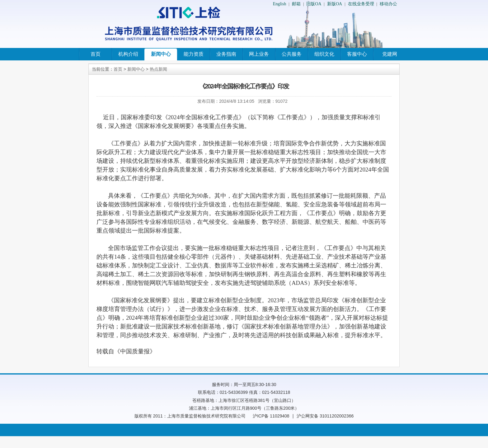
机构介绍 (128, 54)
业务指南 (226, 54)
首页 (96, 54)
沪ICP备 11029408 (271, 416)
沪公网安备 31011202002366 (325, 416)
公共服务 (292, 54)
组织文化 (324, 54)
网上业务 (259, 54)
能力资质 (194, 54)
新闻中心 (161, 54)
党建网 (390, 54)
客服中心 (357, 54)
